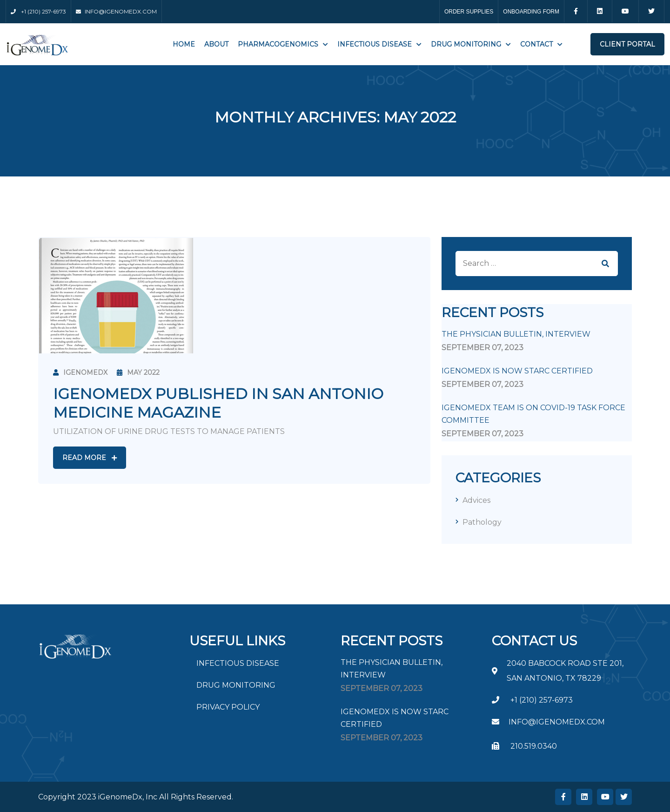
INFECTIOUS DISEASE (375, 44)
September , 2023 (482, 348)
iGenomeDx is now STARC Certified (517, 371)
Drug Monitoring (466, 44)
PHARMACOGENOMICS (278, 44)
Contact (536, 44)
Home (184, 44)
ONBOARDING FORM (531, 12)
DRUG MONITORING (236, 685)
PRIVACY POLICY (228, 707)
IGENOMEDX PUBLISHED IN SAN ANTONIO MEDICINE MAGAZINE (218, 403)
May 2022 (138, 372)
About (216, 44)
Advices (476, 500)
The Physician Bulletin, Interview (516, 334)
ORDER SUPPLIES (469, 12)
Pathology (482, 522)
